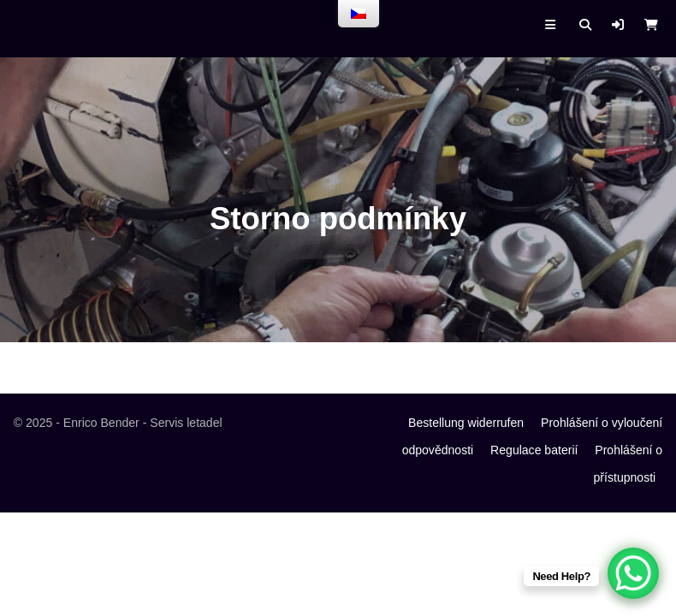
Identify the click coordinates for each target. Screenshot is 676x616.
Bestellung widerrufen (466, 423)
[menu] (359, 14)
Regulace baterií (534, 450)
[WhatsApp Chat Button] (633, 573)
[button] (618, 25)
